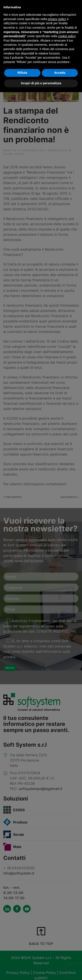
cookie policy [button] (67, 36)
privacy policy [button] (57, 19)
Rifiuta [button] (22, 73)
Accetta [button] (60, 73)
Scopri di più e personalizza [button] (41, 83)
